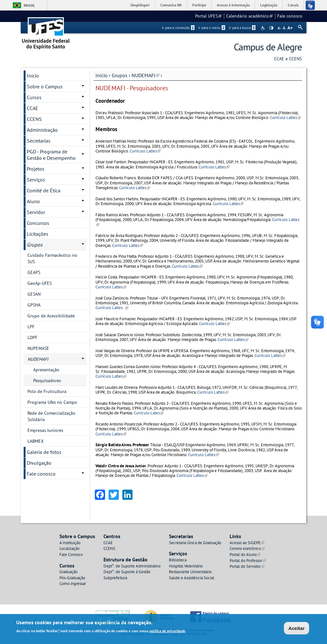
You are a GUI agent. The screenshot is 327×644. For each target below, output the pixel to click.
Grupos (120, 75)
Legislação (269, 5)
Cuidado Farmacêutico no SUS (52, 258)
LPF (31, 327)
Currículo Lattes (285, 118)
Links (235, 536)
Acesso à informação (233, 5)
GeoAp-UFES (40, 283)
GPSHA (34, 305)
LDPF (32, 337)
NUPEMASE (38, 348)
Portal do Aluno (245, 555)
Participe (199, 5)
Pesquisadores (47, 381)
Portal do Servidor (247, 566)
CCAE (33, 108)
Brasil (29, 5)
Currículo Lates (149, 413)
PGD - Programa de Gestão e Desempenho (51, 155)
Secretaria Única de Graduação (195, 543)
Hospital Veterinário (186, 566)
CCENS (34, 119)
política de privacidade (167, 631)
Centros (112, 536)
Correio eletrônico (247, 548)
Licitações (38, 234)
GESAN (34, 294)
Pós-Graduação (72, 578)
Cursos (34, 97)
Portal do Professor (248, 561)
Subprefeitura (115, 578)
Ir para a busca (242, 28)
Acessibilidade (264, 28)
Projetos (36, 169)
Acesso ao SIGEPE (247, 543)
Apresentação (46, 370)
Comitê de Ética (44, 190)
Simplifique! (140, 5)
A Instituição (70, 543)
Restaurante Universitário (190, 572)
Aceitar (297, 629)
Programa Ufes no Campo (52, 402)
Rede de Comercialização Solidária (51, 416)
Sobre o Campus (45, 86)
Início (102, 75)
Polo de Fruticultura (47, 391)
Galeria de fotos (44, 452)
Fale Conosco (71, 555)
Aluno (33, 201)
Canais (293, 5)
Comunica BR (171, 5)
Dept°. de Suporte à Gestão (127, 572)
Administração (42, 130)
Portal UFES (208, 16)
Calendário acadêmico (249, 16)
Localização (69, 548)
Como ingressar (73, 584)
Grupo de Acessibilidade (51, 316)
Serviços (36, 180)
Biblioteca (178, 560)
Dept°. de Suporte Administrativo (132, 566)
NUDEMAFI (145, 75)
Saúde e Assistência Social (192, 578)
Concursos (38, 223)
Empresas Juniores (45, 430)
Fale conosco (290, 16)
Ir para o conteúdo (178, 28)
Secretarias (39, 141)
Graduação (68, 572)
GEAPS (34, 272)
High (271, 28)
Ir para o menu (212, 28)
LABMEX (36, 441)
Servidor (36, 212)
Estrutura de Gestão (125, 559)
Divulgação (39, 463)
